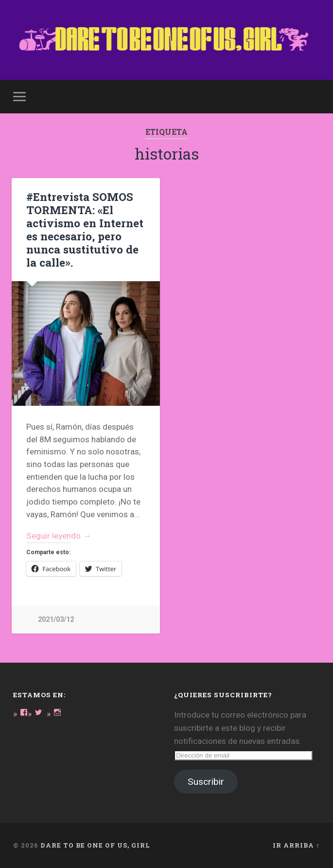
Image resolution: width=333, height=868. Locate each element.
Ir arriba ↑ (296, 845)
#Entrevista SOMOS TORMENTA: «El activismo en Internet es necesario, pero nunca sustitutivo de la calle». (85, 229)
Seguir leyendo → (59, 536)
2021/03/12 (56, 620)
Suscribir (206, 782)
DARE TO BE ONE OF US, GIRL (95, 845)
